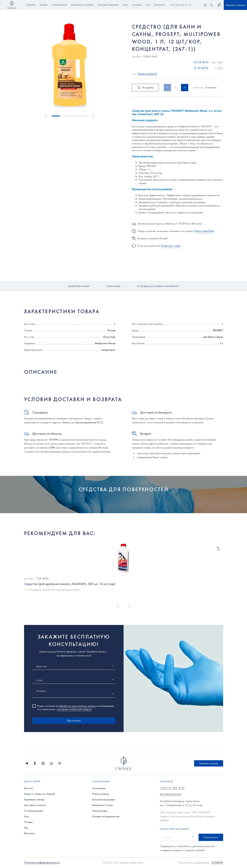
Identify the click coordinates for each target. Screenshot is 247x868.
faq (148, 5)
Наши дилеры (100, 811)
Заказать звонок (209, 763)
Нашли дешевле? (147, 74)
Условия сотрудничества (106, 816)
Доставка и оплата (35, 805)
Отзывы (28, 822)
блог (125, 5)
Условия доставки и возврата (158, 286)
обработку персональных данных (77, 706)
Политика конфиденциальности (42, 863)
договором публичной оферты (74, 709)
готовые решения (108, 5)
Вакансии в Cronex (102, 805)
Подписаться (211, 837)
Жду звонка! (74, 721)
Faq (26, 828)
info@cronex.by (171, 794)
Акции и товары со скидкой (39, 794)
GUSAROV (217, 863)
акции (44, 5)
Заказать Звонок (235, 5)
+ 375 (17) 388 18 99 (172, 788)
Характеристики (79, 286)
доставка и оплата (82, 5)
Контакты (29, 833)
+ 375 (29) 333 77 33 (180, 5)
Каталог (31, 5)
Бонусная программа (104, 799)
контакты (160, 5)
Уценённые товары (34, 799)
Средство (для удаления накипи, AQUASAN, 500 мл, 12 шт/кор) (70, 584)
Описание (113, 286)
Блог (27, 816)
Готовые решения (34, 811)
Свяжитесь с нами (171, 246)
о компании (59, 5)
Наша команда (101, 794)
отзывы (137, 5)
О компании (99, 788)
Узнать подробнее (204, 231)
